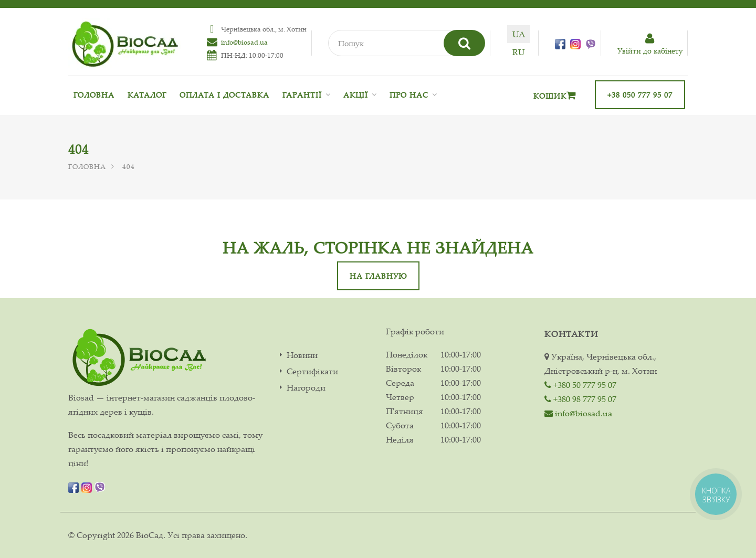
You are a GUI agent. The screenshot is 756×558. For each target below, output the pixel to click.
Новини (302, 355)
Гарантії (302, 95)
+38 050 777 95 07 (640, 95)
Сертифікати (312, 371)
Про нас (409, 95)
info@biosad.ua (244, 42)
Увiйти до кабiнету (650, 44)
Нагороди (306, 388)
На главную (378, 276)
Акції (356, 95)
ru (518, 52)
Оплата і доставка (224, 95)
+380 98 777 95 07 (580, 399)
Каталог (147, 95)
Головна (94, 95)
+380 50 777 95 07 (580, 385)
